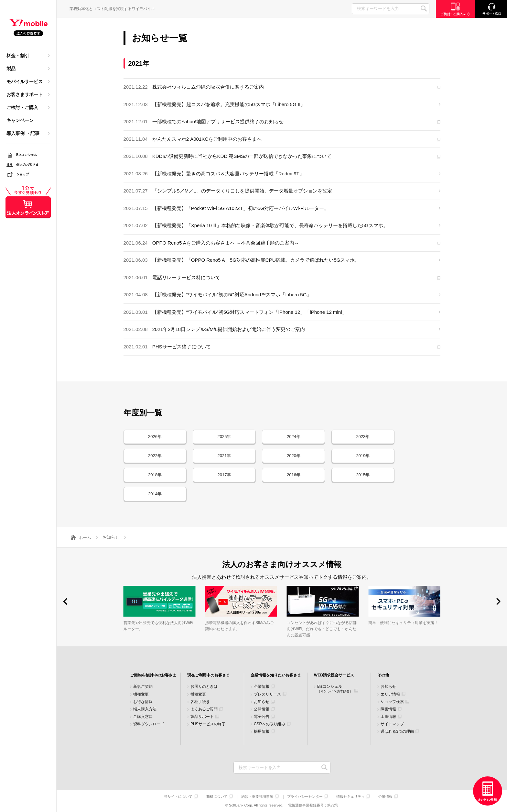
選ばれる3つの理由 (397, 732)
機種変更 (141, 694)
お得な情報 (143, 702)
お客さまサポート (25, 94)
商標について (217, 797)
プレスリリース (267, 694)
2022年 (155, 456)
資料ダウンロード (149, 724)
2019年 (363, 456)
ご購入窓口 (143, 717)
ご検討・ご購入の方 (455, 9)
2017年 (224, 475)
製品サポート (202, 717)
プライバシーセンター (305, 797)
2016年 (294, 475)
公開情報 (262, 709)
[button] (65, 601)
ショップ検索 (392, 702)
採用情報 (262, 732)
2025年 (224, 437)
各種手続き (200, 702)
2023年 (363, 437)
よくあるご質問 (204, 709)
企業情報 (262, 687)
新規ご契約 (143, 687)
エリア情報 (390, 694)
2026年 (155, 437)
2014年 (155, 494)
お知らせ (262, 702)
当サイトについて (178, 797)
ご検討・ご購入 (22, 107)
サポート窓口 (491, 9)
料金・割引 (18, 56)
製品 (11, 69)
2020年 (294, 456)
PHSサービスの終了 (208, 724)
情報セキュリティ (351, 797)
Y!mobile (28, 28)
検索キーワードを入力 (325, 768)
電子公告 (262, 717)
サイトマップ (392, 724)
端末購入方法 (145, 709)
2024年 (294, 437)
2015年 (363, 475)
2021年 (224, 456)
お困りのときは (204, 687)
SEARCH (424, 9)
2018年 (155, 475)
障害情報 (388, 709)
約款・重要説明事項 (257, 797)
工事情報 (388, 717)
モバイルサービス (25, 82)
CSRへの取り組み (270, 724)
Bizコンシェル (335, 689)
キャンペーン (20, 120)
